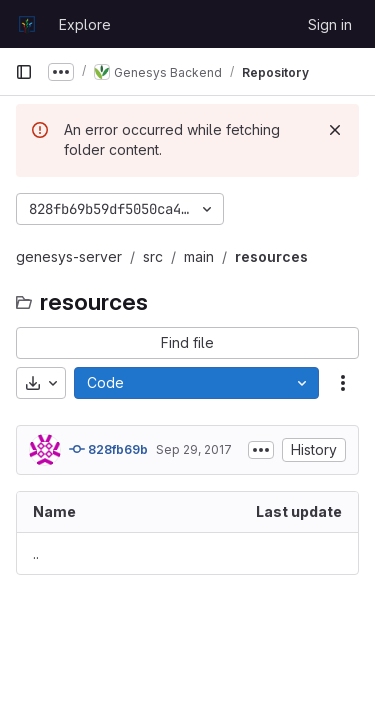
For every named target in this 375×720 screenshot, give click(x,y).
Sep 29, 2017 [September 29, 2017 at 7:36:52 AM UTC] (194, 449)
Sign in (330, 24)
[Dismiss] (335, 130)
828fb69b (108, 449)
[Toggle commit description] (261, 450)
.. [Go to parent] (36, 553)
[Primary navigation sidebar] (24, 72)
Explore (85, 24)
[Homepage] (27, 24)
